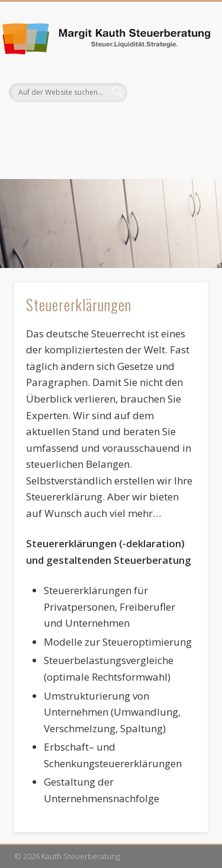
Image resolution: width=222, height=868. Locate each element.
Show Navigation (179, 106)
